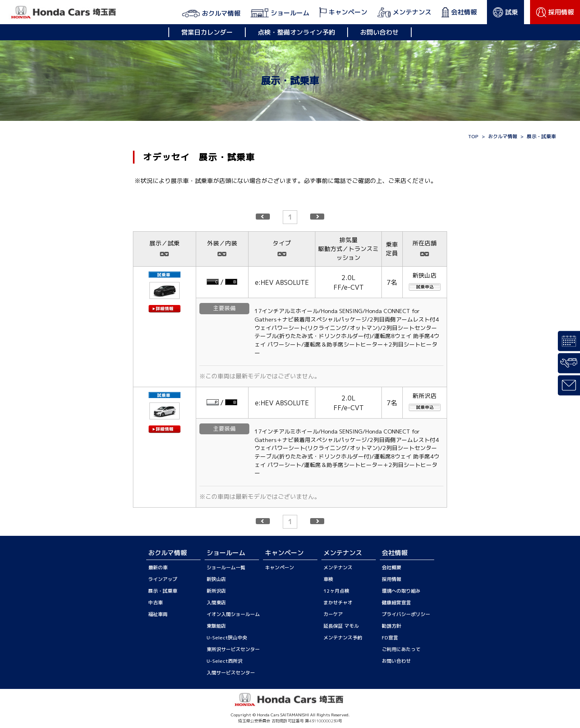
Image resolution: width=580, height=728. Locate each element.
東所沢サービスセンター (233, 649)
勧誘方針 (391, 626)
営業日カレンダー (207, 32)
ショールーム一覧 (226, 567)
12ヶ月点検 (336, 591)
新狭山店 (216, 579)
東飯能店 (216, 626)
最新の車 (158, 567)
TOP (473, 136)
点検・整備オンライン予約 (296, 32)
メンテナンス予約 (343, 638)
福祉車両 (158, 614)
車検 (328, 579)
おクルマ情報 (503, 136)
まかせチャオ (338, 603)
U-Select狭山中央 (227, 638)
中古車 (155, 603)
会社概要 (391, 567)
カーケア (333, 614)
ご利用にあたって (401, 649)
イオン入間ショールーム (233, 614)
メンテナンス (338, 567)
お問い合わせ (379, 32)
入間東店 (216, 603)
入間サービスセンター (231, 673)
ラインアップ (163, 579)
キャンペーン (280, 567)
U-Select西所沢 (225, 661)
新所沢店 (216, 591)
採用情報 (391, 579)
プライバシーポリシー (406, 614)
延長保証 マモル (341, 626)
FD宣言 (390, 638)
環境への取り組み (401, 591)
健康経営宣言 (396, 603)
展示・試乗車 (163, 591)
